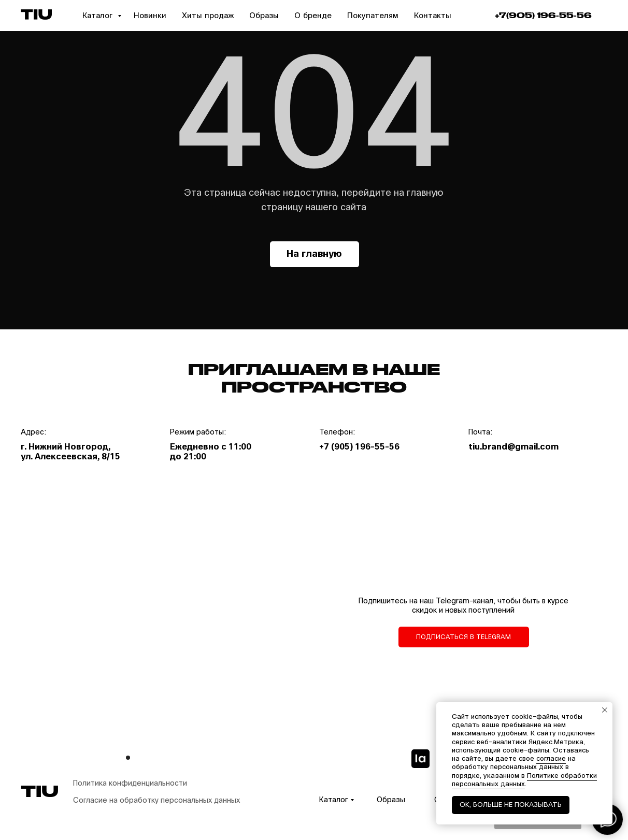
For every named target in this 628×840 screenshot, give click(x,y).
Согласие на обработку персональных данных (156, 800)
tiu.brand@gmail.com (513, 447)
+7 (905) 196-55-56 (359, 447)
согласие (551, 759)
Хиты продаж (208, 16)
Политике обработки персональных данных (524, 780)
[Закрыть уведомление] (605, 710)
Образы (264, 16)
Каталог (99, 16)
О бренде (313, 16)
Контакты (433, 16)
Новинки (150, 16)
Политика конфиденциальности (130, 783)
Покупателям (373, 16)
